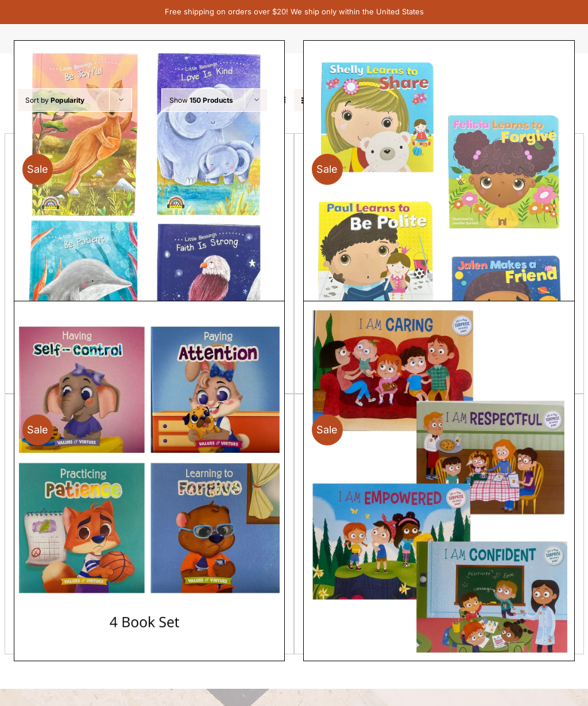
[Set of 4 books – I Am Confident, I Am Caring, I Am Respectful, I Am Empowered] (439, 481)
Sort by (55, 100)
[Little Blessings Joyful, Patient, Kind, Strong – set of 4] (150, 220)
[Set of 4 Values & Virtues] (150, 481)
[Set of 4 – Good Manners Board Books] (439, 220)
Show (201, 100)
